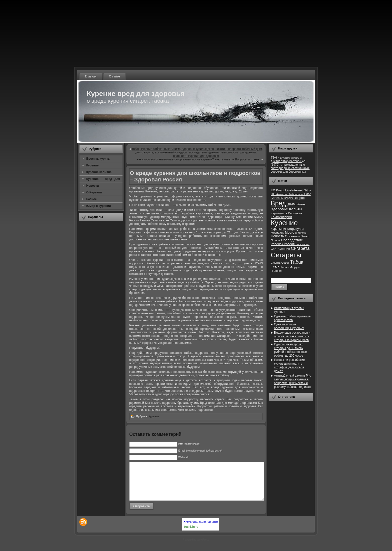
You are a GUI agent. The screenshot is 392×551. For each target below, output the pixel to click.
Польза (276, 240)
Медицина (278, 233)
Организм (293, 236)
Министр (301, 233)
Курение (154, 416)
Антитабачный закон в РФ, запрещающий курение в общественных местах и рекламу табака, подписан (292, 381)
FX (273, 190)
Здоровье (280, 209)
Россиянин (302, 244)
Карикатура (279, 213)
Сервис (285, 249)
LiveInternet (294, 190)
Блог (307, 194)
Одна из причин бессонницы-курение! (289, 326)
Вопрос (299, 198)
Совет (286, 263)
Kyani (280, 190)
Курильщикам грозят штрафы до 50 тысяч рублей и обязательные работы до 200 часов (290, 350)
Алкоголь (283, 194)
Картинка (295, 213)
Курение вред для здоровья (136, 94)
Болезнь (277, 198)
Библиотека (297, 194)
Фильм (285, 267)
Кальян (295, 209)
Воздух (289, 198)
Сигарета (300, 248)
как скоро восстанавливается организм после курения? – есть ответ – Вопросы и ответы (199, 159)
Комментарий (281, 217)
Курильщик (279, 229)
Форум (295, 267)
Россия (290, 244)
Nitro (307, 190)
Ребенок (277, 244)
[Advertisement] (101, 300)
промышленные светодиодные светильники (290, 166)
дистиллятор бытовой (286, 161)
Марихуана (296, 229)
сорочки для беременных (288, 172)
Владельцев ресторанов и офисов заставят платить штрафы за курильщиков (292, 336)
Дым (292, 204)
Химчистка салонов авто (201, 529)
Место (290, 233)
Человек (276, 271)
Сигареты (286, 255)
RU (273, 194)
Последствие (292, 240)
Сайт (275, 249)
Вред (279, 203)
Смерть (276, 263)
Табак (296, 262)
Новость (278, 236)
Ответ (305, 236)
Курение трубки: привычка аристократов (292, 318)
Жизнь (301, 204)
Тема (276, 267)
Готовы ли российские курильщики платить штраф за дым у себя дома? (289, 365)
